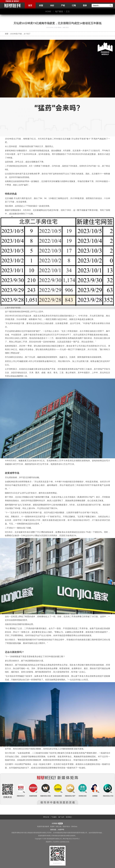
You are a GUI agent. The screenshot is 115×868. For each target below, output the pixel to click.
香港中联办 (66, 827)
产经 (63, 5)
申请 (60, 823)
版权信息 (53, 830)
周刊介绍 (46, 817)
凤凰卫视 (58, 827)
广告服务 (54, 817)
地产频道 (59, 12)
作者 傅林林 (58, 27)
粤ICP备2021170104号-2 (71, 839)
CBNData (74, 827)
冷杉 (52, 5)
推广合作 (61, 817)
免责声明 (61, 830)
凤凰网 (52, 827)
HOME (48, 12)
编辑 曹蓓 (66, 27)
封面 (41, 5)
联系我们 (69, 817)
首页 (30, 5)
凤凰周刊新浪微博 (43, 827)
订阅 (74, 5)
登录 (85, 5)
